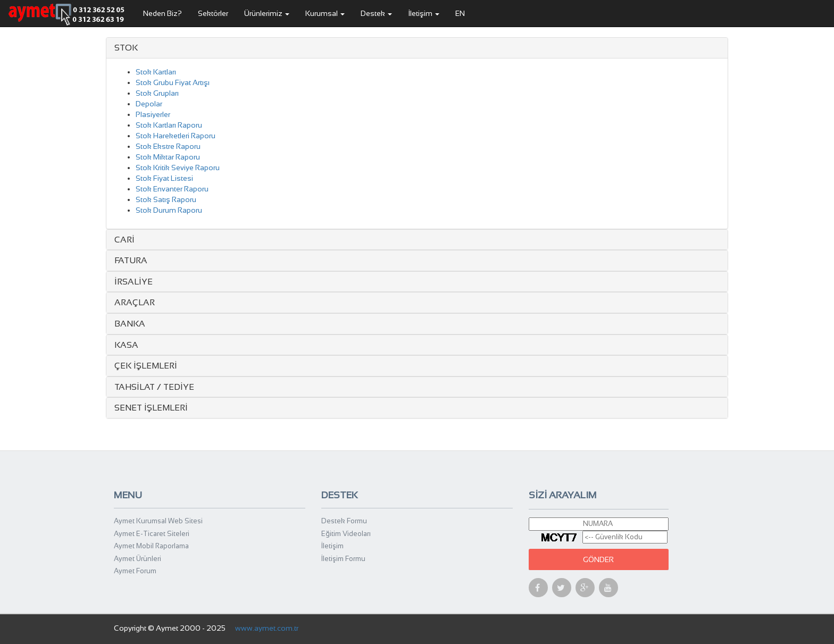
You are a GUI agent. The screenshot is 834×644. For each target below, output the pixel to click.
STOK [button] (126, 48)
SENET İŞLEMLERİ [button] (151, 408)
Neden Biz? (162, 13)
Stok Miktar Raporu (168, 157)
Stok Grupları (157, 93)
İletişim (424, 13)
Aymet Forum (135, 571)
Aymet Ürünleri (137, 559)
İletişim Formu (343, 559)
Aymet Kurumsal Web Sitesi (158, 521)
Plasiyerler (153, 114)
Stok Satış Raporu (166, 199)
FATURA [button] (131, 260)
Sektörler (213, 13)
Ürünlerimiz (267, 13)
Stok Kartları (156, 72)
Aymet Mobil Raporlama (151, 546)
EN (460, 13)
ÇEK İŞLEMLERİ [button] (146, 366)
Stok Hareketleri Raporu (176, 136)
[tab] (417, 48)
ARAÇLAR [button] (135, 302)
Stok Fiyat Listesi (164, 178)
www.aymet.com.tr (267, 628)
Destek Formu (344, 521)
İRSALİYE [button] (134, 282)
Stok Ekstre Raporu (168, 146)
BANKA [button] (130, 324)
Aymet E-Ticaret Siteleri (152, 534)
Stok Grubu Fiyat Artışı (173, 82)
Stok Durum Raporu (169, 210)
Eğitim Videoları (346, 534)
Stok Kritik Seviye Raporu (178, 168)
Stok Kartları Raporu (169, 125)
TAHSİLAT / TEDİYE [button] (154, 387)
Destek (376, 13)
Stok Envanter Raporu (172, 189)
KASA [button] (126, 345)
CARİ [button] (124, 240)
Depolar (149, 104)
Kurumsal (325, 13)
